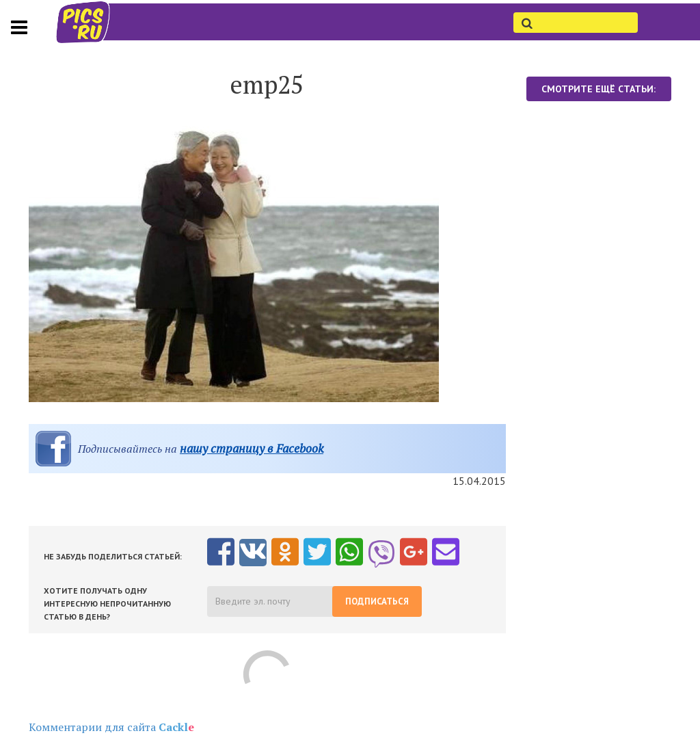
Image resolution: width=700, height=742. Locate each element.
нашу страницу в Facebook (252, 448)
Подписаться (377, 601)
